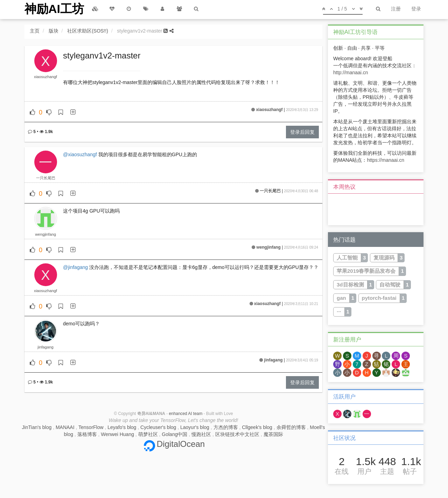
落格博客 (87, 434)
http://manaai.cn (351, 72)
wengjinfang (45, 234)
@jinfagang (75, 267)
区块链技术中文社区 (237, 434)
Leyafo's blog (122, 427)
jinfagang (45, 347)
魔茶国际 (273, 434)
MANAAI (65, 427)
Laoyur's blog (195, 427)
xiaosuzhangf (45, 77)
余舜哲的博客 (291, 427)
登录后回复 (302, 132)
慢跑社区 (201, 434)
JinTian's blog (37, 427)
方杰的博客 (226, 427)
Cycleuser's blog (158, 427)
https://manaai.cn (386, 160)
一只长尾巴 (46, 178)
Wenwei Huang (117, 434)
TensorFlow (91, 427)
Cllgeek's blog (257, 427)
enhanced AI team (185, 414)
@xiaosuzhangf (80, 154)
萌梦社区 (148, 434)
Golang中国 (174, 434)
